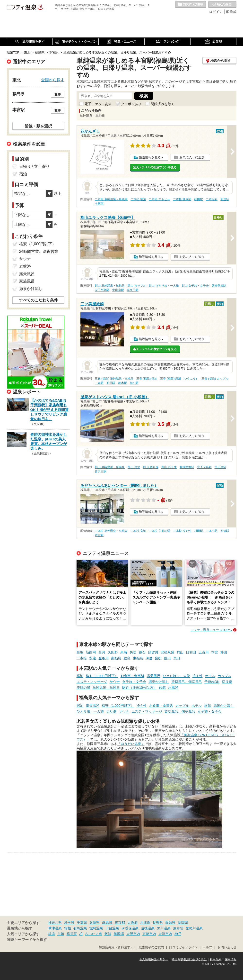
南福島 (116, 658)
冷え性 (198, 676)
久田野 (113, 652)
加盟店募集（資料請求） (116, 947)
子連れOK (212, 682)
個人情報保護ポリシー (154, 959)
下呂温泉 (112, 928)
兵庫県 (95, 923)
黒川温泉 (164, 928)
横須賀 (72, 934)
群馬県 (107, 923)
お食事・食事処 (132, 676)
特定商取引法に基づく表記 (189, 959)
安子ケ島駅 (102, 290)
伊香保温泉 (130, 928)
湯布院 (178, 928)
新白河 (91, 652)
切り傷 (227, 682)
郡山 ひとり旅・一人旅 (164, 286)
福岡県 (183, 923)
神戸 (178, 934)
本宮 (215, 652)
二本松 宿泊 (138, 199)
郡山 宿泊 (134, 467)
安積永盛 (167, 652)
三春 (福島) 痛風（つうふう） (179, 379)
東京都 (120, 923)
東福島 (138, 658)
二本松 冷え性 (182, 531)
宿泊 (80, 676)
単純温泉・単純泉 (106, 688)
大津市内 (165, 934)
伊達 (149, 658)
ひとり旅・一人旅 (176, 676)
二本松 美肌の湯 (159, 531)
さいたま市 (94, 934)
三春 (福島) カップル (215, 379)
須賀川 (153, 652)
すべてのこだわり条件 (38, 300)
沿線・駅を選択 (38, 126)
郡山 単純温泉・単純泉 (110, 286)
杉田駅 (199, 199)
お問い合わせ (227, 947)
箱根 (68, 928)
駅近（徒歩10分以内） (139, 688)
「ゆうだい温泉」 (131, 744)
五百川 (204, 652)
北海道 (145, 923)
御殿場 (119, 934)
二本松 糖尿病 (182, 199)
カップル (225, 676)
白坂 (80, 652)
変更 (58, 94)
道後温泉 (148, 928)
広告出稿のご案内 (151, 947)
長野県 (158, 923)
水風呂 (173, 688)
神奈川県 (55, 923)
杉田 (224, 652)
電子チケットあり (98, 104)
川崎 (61, 934)
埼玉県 (69, 923)
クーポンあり (131, 104)
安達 (93, 658)
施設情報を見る (150, 157)
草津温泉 (55, 928)
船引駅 (134, 383)
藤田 (167, 658)
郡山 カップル (137, 286)
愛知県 (170, 923)
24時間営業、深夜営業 (39, 251)
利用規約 (216, 959)
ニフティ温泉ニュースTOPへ (211, 630)
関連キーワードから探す (27, 940)
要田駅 (111, 383)
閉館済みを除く (163, 104)
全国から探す (53, 80)
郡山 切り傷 (151, 467)
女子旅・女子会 (134, 682)
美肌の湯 (83, 688)
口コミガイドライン (183, 947)
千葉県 (82, 923)
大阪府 (132, 923)
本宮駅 (99, 204)
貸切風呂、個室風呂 (187, 682)
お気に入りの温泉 (191, 5)
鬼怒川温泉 (194, 928)
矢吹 (133, 652)
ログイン (216, 12)
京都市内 (149, 934)
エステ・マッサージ (92, 682)
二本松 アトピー (159, 199)
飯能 (108, 934)
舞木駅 (122, 383)
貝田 (177, 658)
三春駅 (99, 383)
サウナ (115, 682)
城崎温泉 (96, 928)
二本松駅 (212, 199)
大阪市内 (133, 934)
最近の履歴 (222, 5)
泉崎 (124, 652)
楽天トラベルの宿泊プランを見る (155, 167)
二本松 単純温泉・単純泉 (111, 199)
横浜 (52, 934)
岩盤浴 (25, 266)
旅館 (162, 688)
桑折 (158, 658)
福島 (127, 658)
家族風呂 (27, 281)
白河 (102, 652)
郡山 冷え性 (169, 467)
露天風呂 (154, 676)
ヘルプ (207, 947)
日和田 (191, 652)
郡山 (180, 652)
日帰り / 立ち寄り (34, 167)
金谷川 (104, 658)
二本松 (82, 658)
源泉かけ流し (159, 682)
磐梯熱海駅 (219, 286)
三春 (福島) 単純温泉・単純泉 (114, 379)
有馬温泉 (80, 928)
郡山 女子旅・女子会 (195, 286)
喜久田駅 (133, 290)
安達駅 (225, 199)
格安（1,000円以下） (102, 676)
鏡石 (142, 652)
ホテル (210, 676)
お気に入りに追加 (192, 157)
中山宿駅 (118, 290)
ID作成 (231, 12)
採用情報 (231, 959)
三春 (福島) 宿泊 (147, 379)
